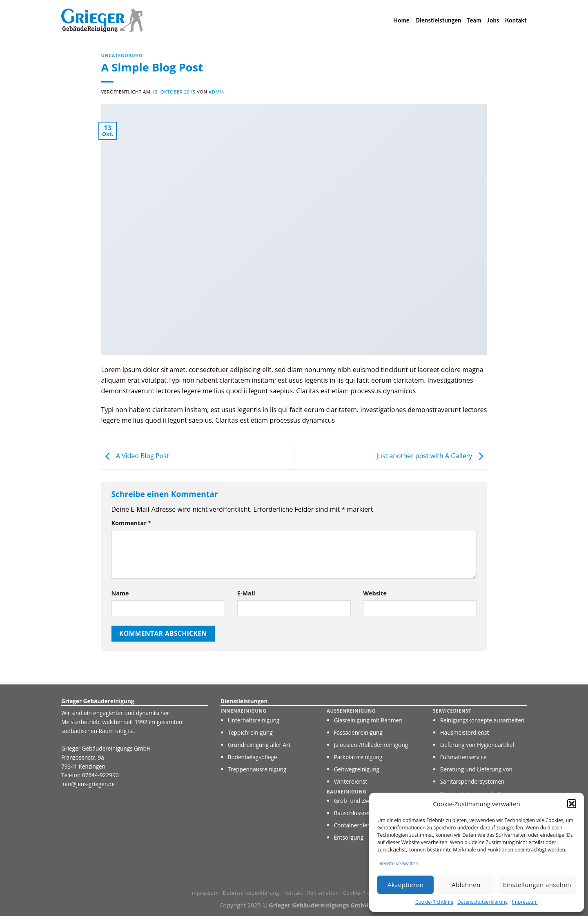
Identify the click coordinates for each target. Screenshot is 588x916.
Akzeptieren (405, 885)
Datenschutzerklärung (483, 902)
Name (120, 593)
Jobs (493, 20)
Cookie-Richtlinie (434, 902)
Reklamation (323, 893)
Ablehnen (466, 885)
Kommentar (131, 523)
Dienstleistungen (438, 20)
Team (474, 20)
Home (401, 20)
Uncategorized (122, 55)
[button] (572, 804)
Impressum (525, 902)
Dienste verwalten (398, 864)
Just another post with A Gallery (432, 456)
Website (375, 593)
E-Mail (246, 593)
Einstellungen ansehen (537, 885)
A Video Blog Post (135, 456)
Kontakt (516, 20)
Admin (217, 92)
